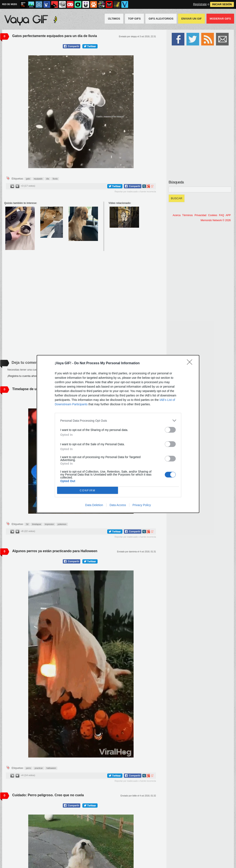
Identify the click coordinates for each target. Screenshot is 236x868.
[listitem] (118, 421)
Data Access (118, 505)
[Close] (191, 363)
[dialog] (118, 434)
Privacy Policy (142, 505)
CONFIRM (88, 490)
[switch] (170, 430)
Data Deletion (94, 505)
